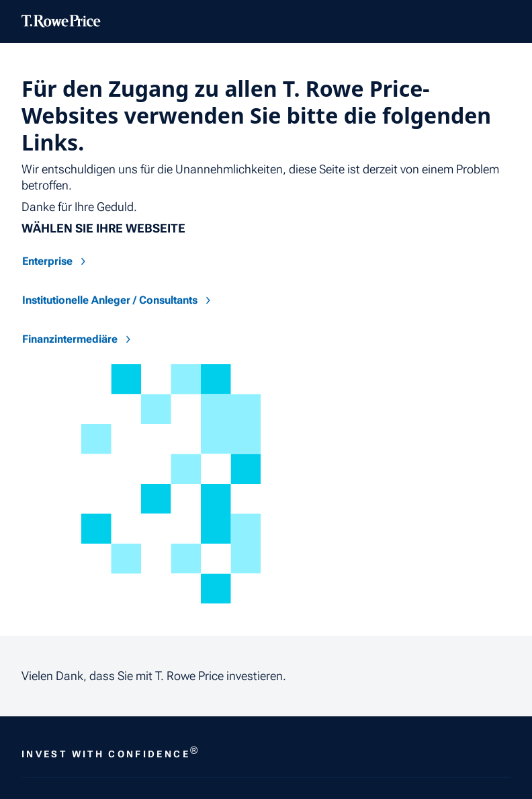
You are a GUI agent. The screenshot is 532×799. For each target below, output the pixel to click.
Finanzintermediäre (78, 339)
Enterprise (55, 261)
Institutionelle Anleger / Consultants (118, 300)
